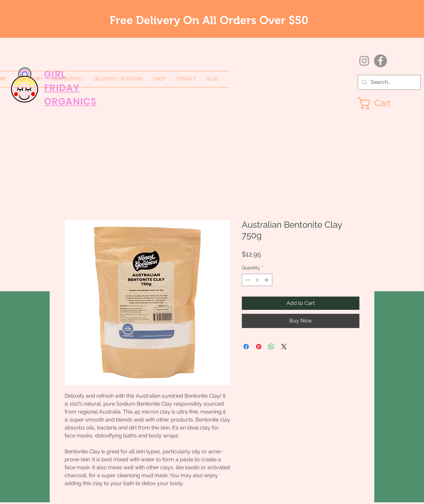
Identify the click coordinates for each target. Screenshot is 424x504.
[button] (381, 103)
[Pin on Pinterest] (259, 347)
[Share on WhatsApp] (271, 347)
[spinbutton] (257, 280)
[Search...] (389, 82)
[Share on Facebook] (246, 347)
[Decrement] (247, 280)
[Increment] (267, 280)
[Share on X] (284, 347)
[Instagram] (364, 61)
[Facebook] (380, 61)
